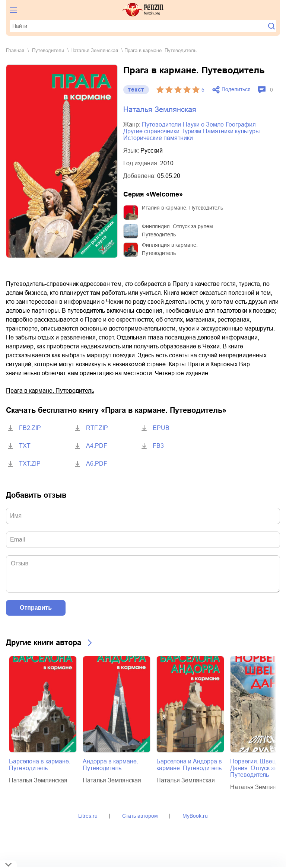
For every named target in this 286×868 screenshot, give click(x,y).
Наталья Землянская (94, 50)
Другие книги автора (44, 642)
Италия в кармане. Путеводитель (182, 208)
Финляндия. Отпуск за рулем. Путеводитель (178, 230)
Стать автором (140, 816)
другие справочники (151, 131)
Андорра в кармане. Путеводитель (110, 765)
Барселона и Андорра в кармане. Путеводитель (189, 765)
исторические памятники (158, 138)
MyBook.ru (195, 816)
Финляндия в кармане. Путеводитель (170, 249)
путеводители (48, 50)
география (241, 125)
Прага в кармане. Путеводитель (50, 391)
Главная (15, 50)
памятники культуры (231, 131)
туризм (191, 131)
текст (136, 90)
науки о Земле (203, 125)
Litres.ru (88, 816)
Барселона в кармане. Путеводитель (40, 765)
